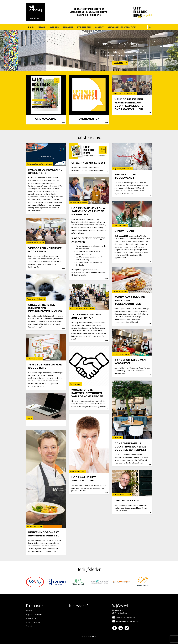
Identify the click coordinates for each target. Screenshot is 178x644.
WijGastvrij (92, 638)
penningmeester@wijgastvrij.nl (126, 621)
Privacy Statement (33, 622)
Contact (99, 27)
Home (31, 27)
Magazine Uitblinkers (34, 615)
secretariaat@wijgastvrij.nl (124, 617)
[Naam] (86, 626)
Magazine (68, 27)
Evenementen (84, 27)
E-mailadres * (74, 614)
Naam (72, 622)
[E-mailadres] (86, 618)
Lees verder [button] (119, 63)
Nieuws (41, 27)
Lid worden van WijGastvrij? (122, 27)
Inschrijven (86, 632)
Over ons (54, 27)
